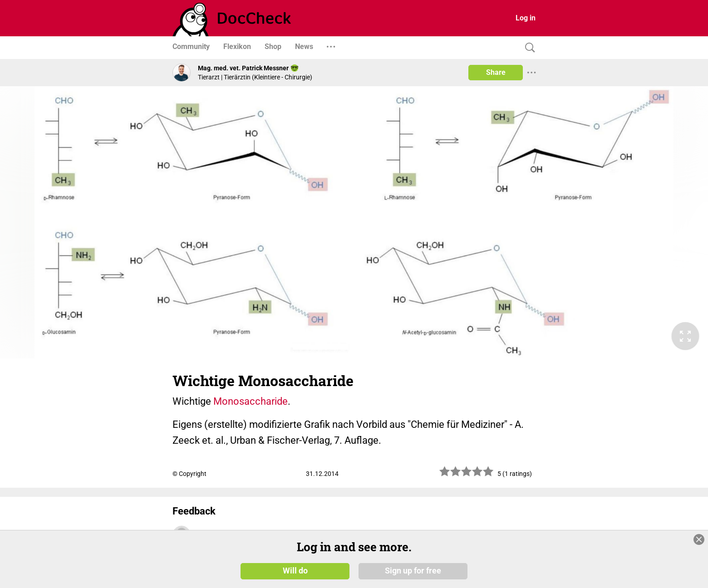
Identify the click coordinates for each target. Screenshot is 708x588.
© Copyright (189, 474)
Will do (295, 571)
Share (496, 72)
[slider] (467, 475)
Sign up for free (413, 571)
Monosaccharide (251, 401)
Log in (526, 18)
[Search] (528, 48)
